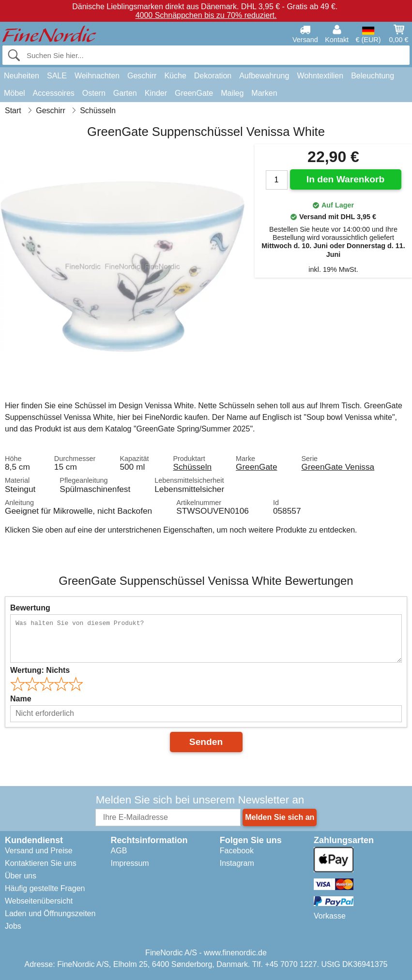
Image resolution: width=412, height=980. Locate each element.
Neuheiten (22, 76)
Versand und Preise (39, 851)
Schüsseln (192, 467)
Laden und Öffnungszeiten (50, 913)
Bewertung (30, 608)
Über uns (21, 876)
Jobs (13, 926)
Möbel (15, 93)
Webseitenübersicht (39, 901)
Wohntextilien (320, 76)
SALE (57, 76)
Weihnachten (97, 76)
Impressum (130, 863)
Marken (264, 93)
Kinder (156, 93)
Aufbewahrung (264, 76)
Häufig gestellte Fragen (45, 888)
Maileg (232, 93)
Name (21, 699)
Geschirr (142, 76)
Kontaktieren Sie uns (41, 863)
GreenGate (194, 93)
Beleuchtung (373, 76)
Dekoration (213, 76)
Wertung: (40, 670)
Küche (175, 76)
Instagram (237, 863)
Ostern (94, 93)
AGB (119, 851)
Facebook (237, 851)
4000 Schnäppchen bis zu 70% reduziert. (206, 15)
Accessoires (54, 93)
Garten (125, 93)
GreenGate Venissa (338, 467)
